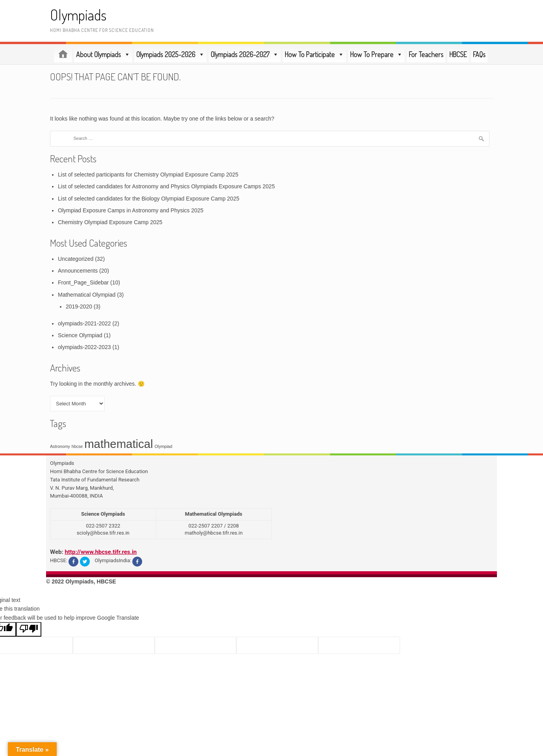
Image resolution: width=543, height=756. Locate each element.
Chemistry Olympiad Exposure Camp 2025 (110, 222)
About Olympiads (103, 54)
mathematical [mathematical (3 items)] (119, 444)
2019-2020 (79, 306)
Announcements (78, 271)
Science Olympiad (80, 335)
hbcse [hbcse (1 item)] (77, 446)
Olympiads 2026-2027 (245, 54)
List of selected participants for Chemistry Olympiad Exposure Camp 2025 (148, 175)
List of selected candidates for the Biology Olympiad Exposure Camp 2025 (149, 199)
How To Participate (314, 54)
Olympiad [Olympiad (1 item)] (163, 446)
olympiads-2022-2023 (84, 347)
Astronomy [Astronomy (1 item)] (60, 446)
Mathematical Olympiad (87, 295)
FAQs (479, 54)
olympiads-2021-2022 (84, 323)
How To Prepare (376, 54)
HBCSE (458, 54)
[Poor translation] (29, 629)
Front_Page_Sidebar (83, 282)
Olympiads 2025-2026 (170, 54)
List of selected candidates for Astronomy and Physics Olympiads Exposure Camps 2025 (166, 186)
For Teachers (426, 54)
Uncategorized (76, 259)
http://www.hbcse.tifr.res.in (101, 552)
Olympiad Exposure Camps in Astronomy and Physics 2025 (131, 210)
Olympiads (78, 15)
